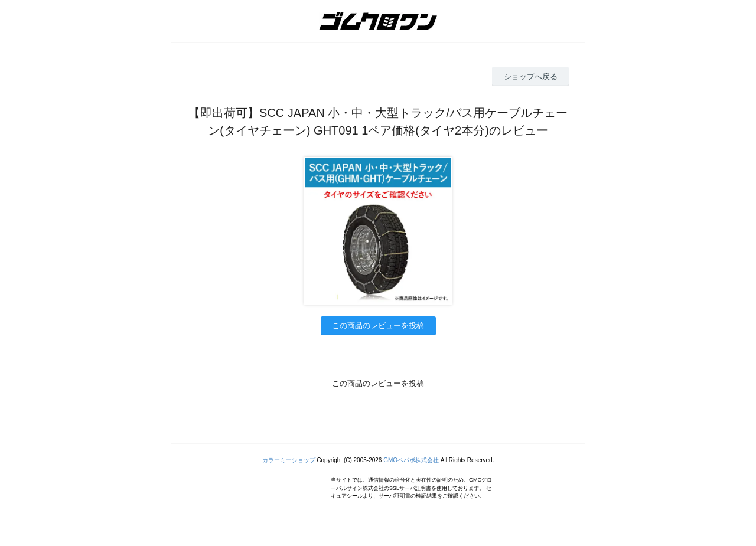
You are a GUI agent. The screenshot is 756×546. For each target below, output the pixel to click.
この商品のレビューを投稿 (378, 326)
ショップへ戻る (531, 76)
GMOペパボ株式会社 (411, 460)
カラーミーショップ (289, 460)
